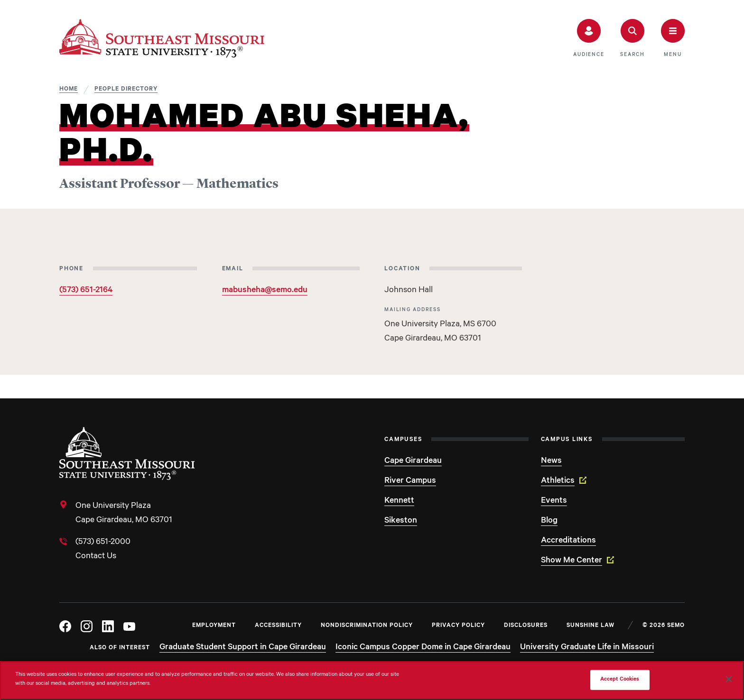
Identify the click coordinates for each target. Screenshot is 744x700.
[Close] (729, 679)
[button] (589, 38)
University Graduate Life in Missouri (587, 648)
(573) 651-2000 (103, 543)
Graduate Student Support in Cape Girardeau (243, 648)
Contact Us (96, 557)
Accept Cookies (620, 680)
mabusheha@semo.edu (265, 291)
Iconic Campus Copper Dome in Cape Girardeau (423, 648)
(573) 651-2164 (86, 291)
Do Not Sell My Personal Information (536, 680)
